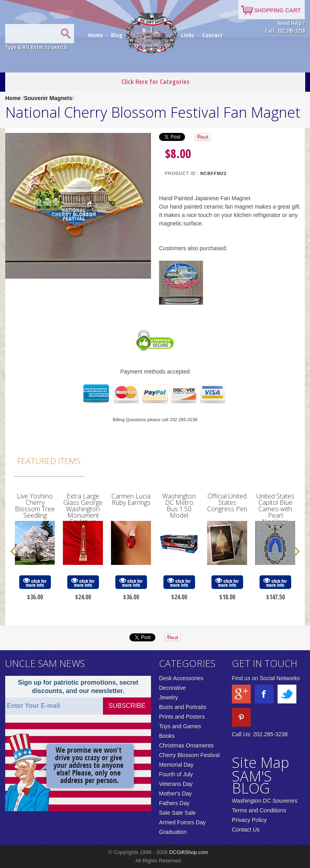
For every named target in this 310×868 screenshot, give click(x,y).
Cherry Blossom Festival (189, 755)
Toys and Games (180, 726)
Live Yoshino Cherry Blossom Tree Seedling (35, 506)
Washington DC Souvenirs (265, 801)
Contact (212, 35)
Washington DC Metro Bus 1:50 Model (179, 506)
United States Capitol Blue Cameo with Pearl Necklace (275, 509)
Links (188, 35)
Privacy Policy (249, 820)
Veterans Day (176, 784)
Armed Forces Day (182, 822)
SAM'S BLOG (252, 782)
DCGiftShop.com (189, 852)
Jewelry (168, 697)
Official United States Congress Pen (227, 502)
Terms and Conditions (259, 810)
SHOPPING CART (277, 10)
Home (96, 35)
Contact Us (246, 830)
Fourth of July (176, 774)
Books (167, 736)
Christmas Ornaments (186, 745)
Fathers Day (174, 803)
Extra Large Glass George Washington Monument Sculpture (83, 509)
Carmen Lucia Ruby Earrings (131, 499)
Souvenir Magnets (48, 98)
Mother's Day (175, 794)
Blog (118, 35)
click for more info (35, 582)
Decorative (172, 688)
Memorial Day (176, 765)
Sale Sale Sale (177, 813)
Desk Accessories (181, 678)
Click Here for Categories (155, 82)
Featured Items (49, 461)
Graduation (173, 832)
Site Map (261, 763)
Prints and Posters (182, 717)
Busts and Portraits (183, 707)
